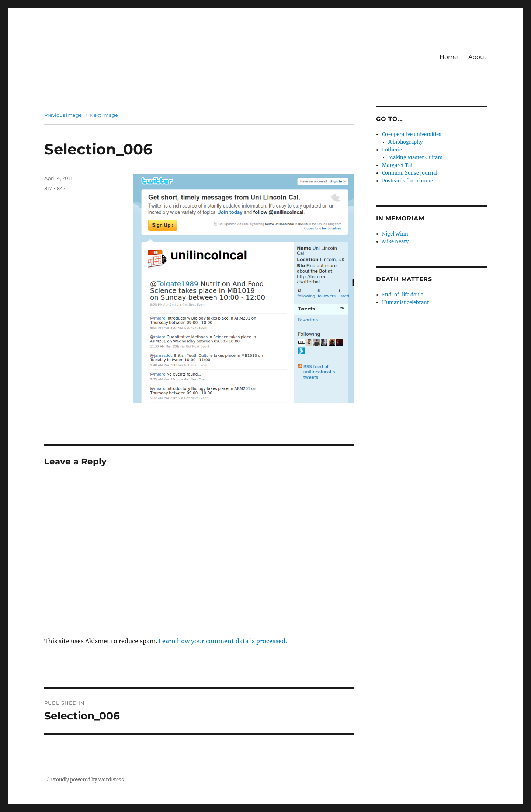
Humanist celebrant (405, 302)
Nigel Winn (395, 234)
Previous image (63, 115)
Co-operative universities (412, 134)
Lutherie (392, 150)
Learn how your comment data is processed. (223, 641)
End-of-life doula (403, 295)
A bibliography (405, 142)
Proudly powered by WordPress (87, 780)
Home (449, 57)
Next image (104, 115)
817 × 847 (55, 188)
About (478, 57)
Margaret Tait (398, 165)
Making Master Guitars (415, 158)
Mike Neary (395, 242)
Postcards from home (407, 181)
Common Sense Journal (410, 173)
